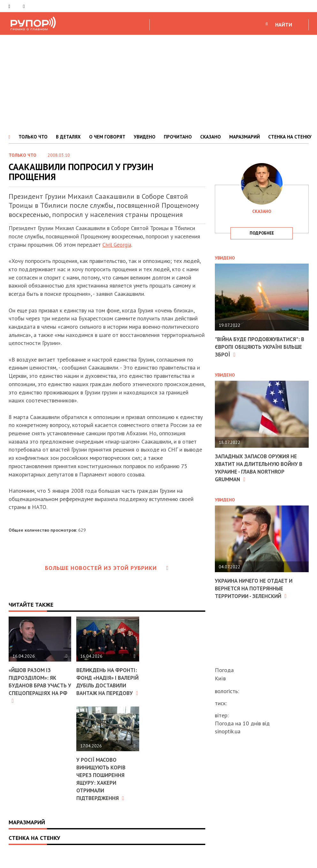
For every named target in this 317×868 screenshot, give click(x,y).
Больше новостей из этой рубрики (107, 568)
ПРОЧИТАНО (178, 137)
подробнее (262, 233)
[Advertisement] (158, 83)
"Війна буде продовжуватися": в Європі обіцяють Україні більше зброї (260, 347)
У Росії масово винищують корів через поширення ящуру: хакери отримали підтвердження (35, 793)
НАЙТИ (284, 25)
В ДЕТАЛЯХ (68, 137)
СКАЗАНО (211, 137)
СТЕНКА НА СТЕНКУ (290, 137)
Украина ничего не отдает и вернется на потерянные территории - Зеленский (256, 587)
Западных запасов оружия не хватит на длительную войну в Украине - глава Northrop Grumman (260, 467)
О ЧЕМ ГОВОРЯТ (107, 137)
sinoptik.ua (228, 731)
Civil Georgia (118, 245)
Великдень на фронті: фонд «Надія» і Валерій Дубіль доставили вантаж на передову (106, 688)
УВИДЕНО (145, 137)
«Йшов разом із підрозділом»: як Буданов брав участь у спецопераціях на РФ (39, 685)
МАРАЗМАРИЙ (245, 137)
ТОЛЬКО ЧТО (33, 137)
